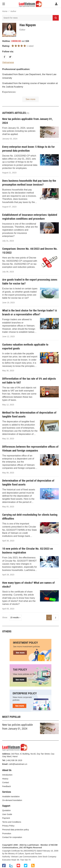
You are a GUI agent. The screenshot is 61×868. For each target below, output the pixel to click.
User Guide (7, 814)
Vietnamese (8, 62)
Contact (6, 782)
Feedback (6, 786)
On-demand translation (12, 800)
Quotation (6, 810)
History (5, 779)
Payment (6, 818)
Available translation (11, 797)
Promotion (7, 834)
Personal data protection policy (16, 830)
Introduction (7, 775)
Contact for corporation (12, 837)
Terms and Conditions (12, 822)
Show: (5, 617)
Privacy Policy (8, 826)
